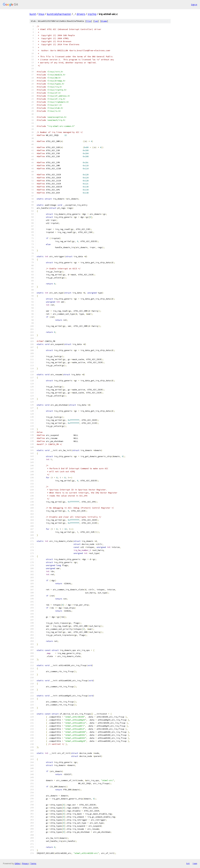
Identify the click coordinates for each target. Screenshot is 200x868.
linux (41, 14)
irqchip (92, 14)
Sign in (194, 5)
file (89, 21)
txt (188, 863)
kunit (33, 14)
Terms (33, 863)
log (96, 21)
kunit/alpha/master (59, 14)
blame (104, 21)
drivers (81, 14)
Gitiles (17, 863)
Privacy (25, 863)
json (195, 863)
